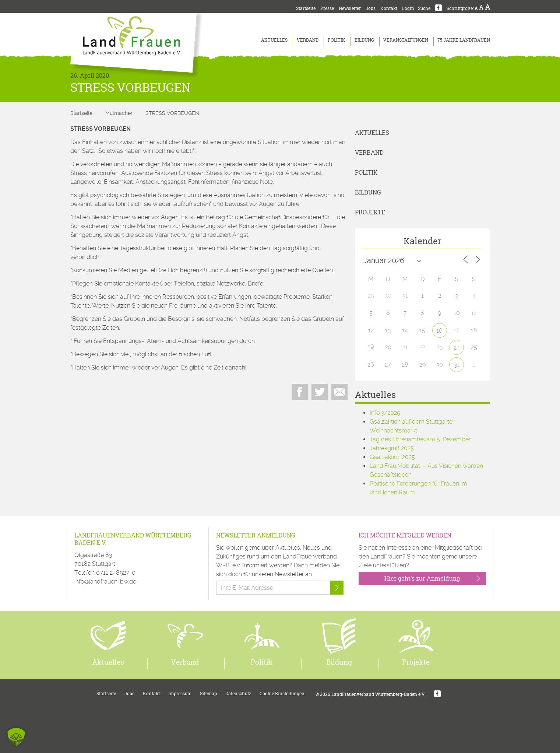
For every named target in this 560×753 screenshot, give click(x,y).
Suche (424, 8)
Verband (308, 40)
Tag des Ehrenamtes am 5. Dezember (420, 439)
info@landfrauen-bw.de (105, 582)
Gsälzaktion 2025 (392, 457)
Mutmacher (119, 113)
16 (439, 331)
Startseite (306, 8)
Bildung (364, 40)
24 (457, 348)
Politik (337, 40)
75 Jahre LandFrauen (464, 40)
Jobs (371, 8)
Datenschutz (238, 694)
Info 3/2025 (385, 413)
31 (457, 365)
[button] (16, 737)
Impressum (180, 694)
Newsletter (350, 8)
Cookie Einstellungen (282, 694)
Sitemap (208, 694)
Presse (327, 8)
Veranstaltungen (406, 40)
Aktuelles (274, 40)
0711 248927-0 (116, 573)
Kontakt (389, 8)
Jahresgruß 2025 (392, 448)
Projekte (370, 212)
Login (408, 8)
